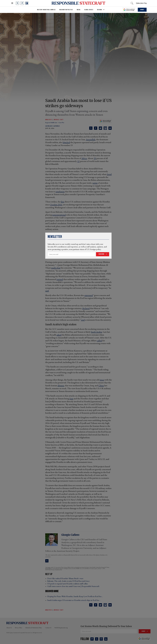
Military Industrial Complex (46, 10)
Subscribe (102, 254)
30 (95, 158)
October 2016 (56, 205)
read (83, 320)
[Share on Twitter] (91, 128)
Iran (71, 399)
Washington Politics (66, 10)
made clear (56, 268)
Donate (142, 10)
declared (86, 308)
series (95, 183)
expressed (89, 295)
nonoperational (59, 215)
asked (59, 335)
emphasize (60, 192)
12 (78, 161)
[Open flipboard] (27, 3)
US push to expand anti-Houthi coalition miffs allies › (68, 584)
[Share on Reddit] (100, 128)
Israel (109, 174)
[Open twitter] (18, 3)
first (63, 202)
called (99, 341)
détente (61, 385)
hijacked (66, 142)
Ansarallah (91, 139)
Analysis (49, 120)
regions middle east (51, 123)
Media (79, 10)
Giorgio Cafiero (52, 126)
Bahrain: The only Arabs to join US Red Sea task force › (69, 581)
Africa (84, 158)
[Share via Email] (110, 128)
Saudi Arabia (96, 332)
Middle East (59, 120)
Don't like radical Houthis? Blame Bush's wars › (66, 578)
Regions (100, 10)
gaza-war (61, 123)
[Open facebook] (22, 3)
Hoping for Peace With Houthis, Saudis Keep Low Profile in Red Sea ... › (76, 596)
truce (102, 380)
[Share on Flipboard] (105, 128)
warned (60, 279)
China (101, 385)
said (47, 291)
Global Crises (89, 10)
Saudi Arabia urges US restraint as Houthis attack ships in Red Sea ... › (75, 600)
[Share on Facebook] (96, 128)
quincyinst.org (141, 3)
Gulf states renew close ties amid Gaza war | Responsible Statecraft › (74, 586)
